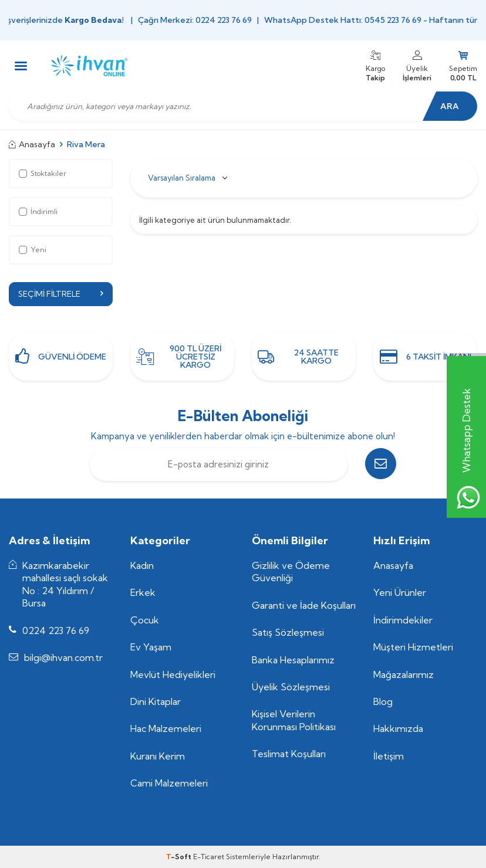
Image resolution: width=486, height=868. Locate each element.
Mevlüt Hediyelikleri (173, 674)
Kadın (142, 565)
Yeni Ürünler (400, 593)
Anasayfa (32, 144)
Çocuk (145, 620)
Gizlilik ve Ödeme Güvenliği (291, 572)
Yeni (33, 250)
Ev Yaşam (151, 647)
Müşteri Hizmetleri (413, 647)
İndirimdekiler (403, 620)
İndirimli (38, 211)
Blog (383, 701)
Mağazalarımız (404, 674)
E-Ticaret (209, 857)
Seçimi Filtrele (61, 294)
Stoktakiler (43, 173)
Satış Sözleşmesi (288, 632)
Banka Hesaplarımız (293, 660)
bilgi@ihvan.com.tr (63, 657)
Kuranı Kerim (158, 756)
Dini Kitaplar (156, 701)
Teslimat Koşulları (289, 754)
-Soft (180, 857)
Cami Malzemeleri (169, 784)
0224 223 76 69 (56, 630)
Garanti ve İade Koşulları (304, 605)
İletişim (389, 756)
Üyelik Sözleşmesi (291, 687)
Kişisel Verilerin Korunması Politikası (294, 720)
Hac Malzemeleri (166, 729)
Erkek (143, 593)
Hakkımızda (398, 729)
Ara (448, 106)
